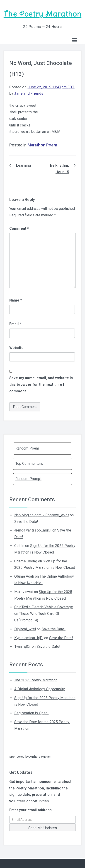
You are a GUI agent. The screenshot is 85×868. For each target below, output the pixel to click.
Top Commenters (29, 464)
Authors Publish (40, 757)
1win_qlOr (22, 647)
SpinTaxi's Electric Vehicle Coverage (44, 607)
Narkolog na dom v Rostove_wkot (42, 515)
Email (15, 324)
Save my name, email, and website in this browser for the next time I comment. (41, 385)
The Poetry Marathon (42, 14)
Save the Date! (26, 522)
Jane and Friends (29, 93)
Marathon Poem (42, 145)
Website (16, 348)
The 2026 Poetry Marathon (36, 680)
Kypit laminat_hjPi (29, 638)
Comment (19, 229)
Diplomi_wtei (25, 629)
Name (16, 300)
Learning (24, 165)
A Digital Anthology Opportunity (40, 689)
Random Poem (27, 448)
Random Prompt (28, 479)
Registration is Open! (31, 713)
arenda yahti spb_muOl (33, 530)
